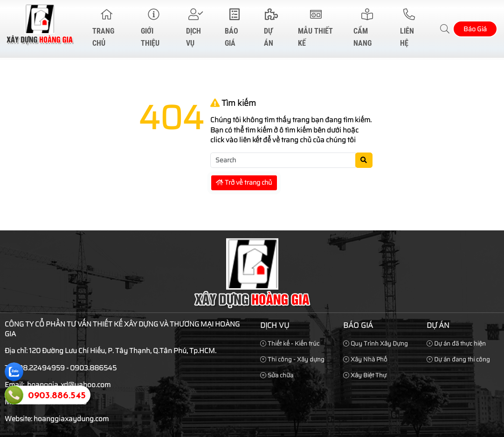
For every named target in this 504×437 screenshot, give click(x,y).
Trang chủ (107, 28)
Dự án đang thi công (458, 359)
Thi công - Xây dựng (292, 359)
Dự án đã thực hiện (456, 343)
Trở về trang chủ (244, 182)
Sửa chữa (277, 375)
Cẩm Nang (367, 28)
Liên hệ (409, 28)
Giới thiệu (154, 28)
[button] (445, 29)
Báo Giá (235, 28)
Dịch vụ (196, 28)
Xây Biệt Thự (365, 375)
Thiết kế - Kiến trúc (290, 343)
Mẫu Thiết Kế (316, 28)
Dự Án (271, 28)
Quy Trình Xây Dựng (376, 343)
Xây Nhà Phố (365, 359)
